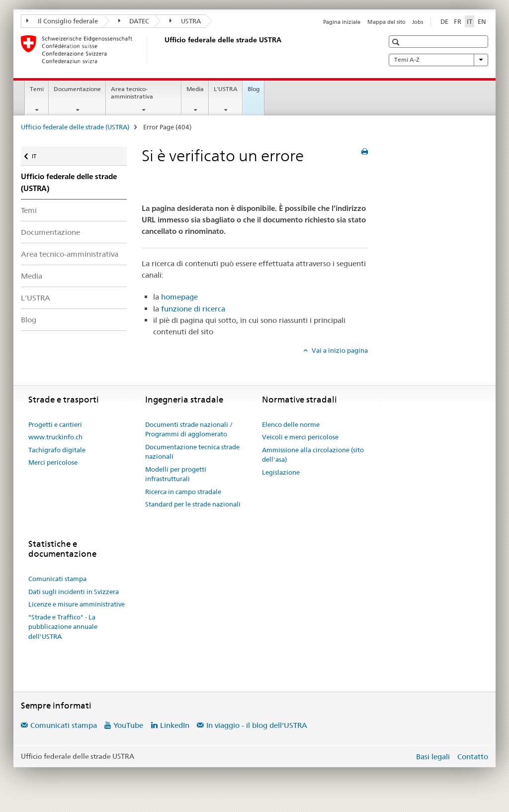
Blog (254, 89)
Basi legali (433, 757)
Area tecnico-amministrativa (132, 93)
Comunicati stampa (57, 579)
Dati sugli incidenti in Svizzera (74, 592)
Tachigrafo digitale (57, 450)
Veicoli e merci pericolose (300, 437)
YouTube (128, 725)
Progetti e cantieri (55, 424)
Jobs (418, 22)
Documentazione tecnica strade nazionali (192, 452)
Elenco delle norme (291, 424)
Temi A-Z (438, 60)
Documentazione (77, 89)
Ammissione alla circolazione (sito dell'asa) (313, 455)
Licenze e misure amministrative (77, 604)
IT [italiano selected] (469, 21)
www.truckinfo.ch (55, 437)
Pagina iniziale (342, 22)
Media (195, 89)
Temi (37, 89)
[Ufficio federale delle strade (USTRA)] (163, 49)
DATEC (134, 21)
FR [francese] (458, 21)
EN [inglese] (482, 21)
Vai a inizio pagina (339, 350)
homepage (179, 297)
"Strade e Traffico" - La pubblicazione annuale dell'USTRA (63, 627)
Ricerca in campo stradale (183, 492)
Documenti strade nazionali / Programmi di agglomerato (189, 429)
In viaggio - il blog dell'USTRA (257, 725)
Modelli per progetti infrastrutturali (176, 474)
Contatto (473, 757)
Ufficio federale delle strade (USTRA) (75, 127)
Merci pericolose (53, 462)
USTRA (185, 21)
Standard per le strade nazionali (193, 504)
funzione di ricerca (193, 309)
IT (40, 154)
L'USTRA (226, 89)
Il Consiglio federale (62, 21)
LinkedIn (175, 725)
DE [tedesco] (444, 21)
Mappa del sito (386, 22)
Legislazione (281, 472)
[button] (397, 42)
